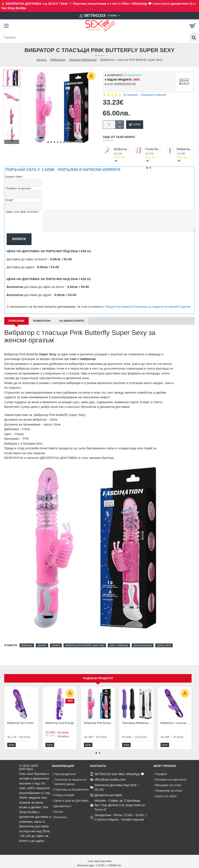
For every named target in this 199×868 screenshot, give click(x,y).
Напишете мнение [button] (154, 95)
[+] (119, 123)
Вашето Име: (14, 177)
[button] (48, 142)
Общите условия (117, 307)
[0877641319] (92, 16)
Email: (10, 200)
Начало (42, 60)
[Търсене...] (194, 37)
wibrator (42, 645)
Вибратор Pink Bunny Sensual (99, 723)
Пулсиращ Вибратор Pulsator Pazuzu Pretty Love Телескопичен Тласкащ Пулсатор (137, 723)
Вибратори (58, 60)
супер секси (164, 645)
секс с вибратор (119, 645)
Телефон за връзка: (19, 189)
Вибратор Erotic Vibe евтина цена (185, 149)
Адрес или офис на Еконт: (22, 212)
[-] (119, 127)
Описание (16, 321)
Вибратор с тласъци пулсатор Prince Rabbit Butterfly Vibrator (175, 723)
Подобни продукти (98, 678)
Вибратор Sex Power (20, 723)
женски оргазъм (143, 645)
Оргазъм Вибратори (83, 60)
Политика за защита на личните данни (162, 307)
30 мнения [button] (131, 95)
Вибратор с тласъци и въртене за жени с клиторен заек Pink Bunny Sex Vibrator (122, 149)
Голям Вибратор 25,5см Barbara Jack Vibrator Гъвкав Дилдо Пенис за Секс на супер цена (154, 149)
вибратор (27, 645)
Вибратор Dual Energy (60, 723)
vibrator (56, 645)
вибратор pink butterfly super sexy (85, 645)
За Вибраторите (72, 321)
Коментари (42, 321)
